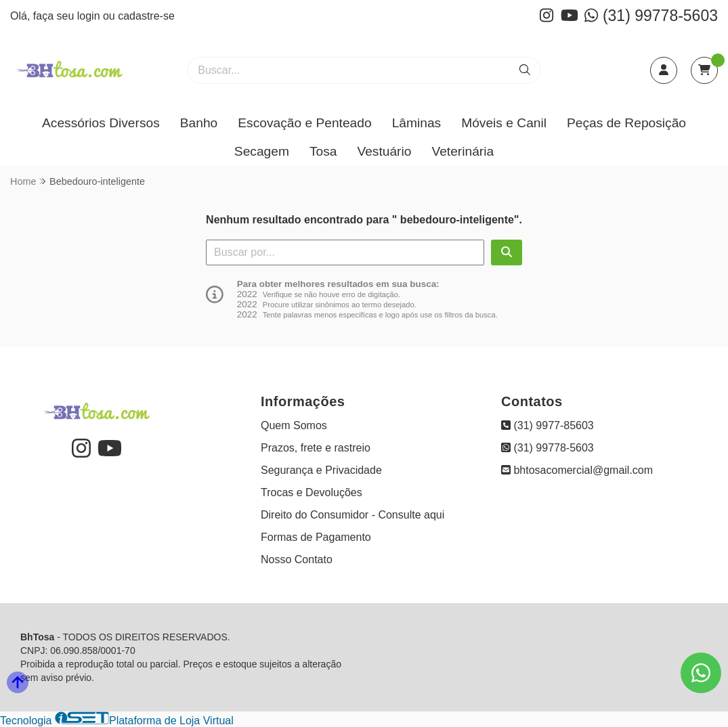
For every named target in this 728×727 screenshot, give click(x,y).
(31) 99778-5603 (651, 16)
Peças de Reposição (626, 123)
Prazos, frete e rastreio (316, 448)
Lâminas (417, 123)
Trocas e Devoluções (312, 492)
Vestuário (384, 151)
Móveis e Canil (504, 123)
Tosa (323, 151)
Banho (199, 123)
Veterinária (463, 151)
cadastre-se (146, 16)
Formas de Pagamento (316, 537)
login (90, 16)
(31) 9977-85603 (548, 425)
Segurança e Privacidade (321, 470)
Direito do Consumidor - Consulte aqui (352, 515)
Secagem (262, 151)
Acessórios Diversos (101, 123)
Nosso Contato (297, 559)
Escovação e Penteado (304, 123)
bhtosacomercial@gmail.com (577, 470)
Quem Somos (294, 425)
